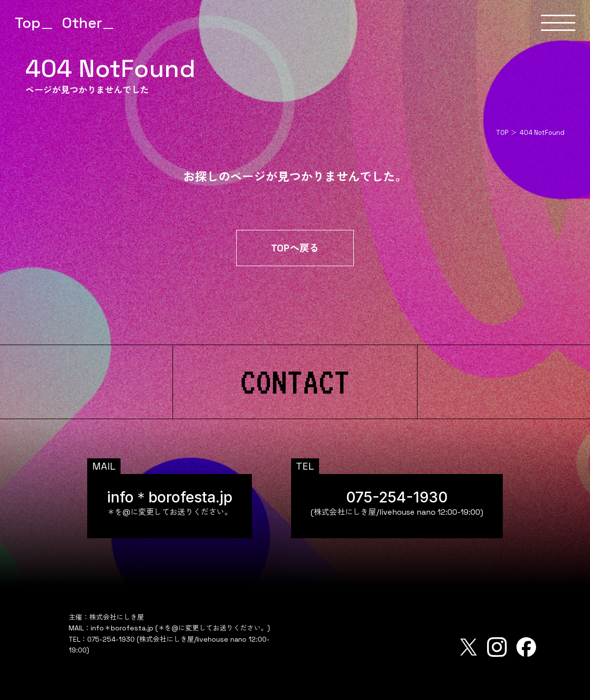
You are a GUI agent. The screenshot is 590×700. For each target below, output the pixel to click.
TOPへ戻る (295, 248)
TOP (502, 133)
